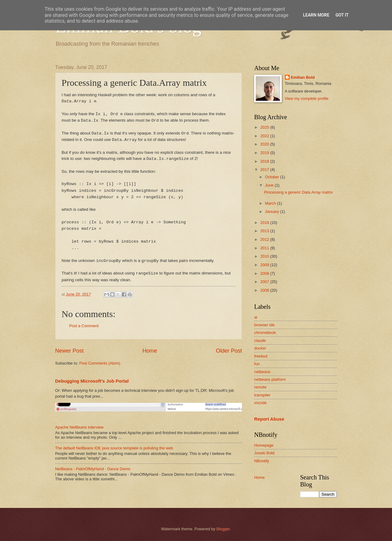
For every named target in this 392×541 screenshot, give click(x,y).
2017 (265, 170)
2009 (265, 265)
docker (260, 348)
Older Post (229, 351)
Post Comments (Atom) (100, 363)
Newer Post (69, 351)
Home (150, 351)
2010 (265, 256)
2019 (265, 153)
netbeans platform (270, 379)
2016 (265, 223)
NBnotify (262, 461)
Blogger (223, 529)
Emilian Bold (303, 77)
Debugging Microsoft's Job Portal (92, 381)
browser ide (264, 325)
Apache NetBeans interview (79, 427)
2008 (265, 273)
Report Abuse (269, 419)
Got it (342, 15)
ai (256, 317)
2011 (265, 248)
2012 (265, 239)
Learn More (316, 15)
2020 (265, 144)
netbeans (262, 372)
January (272, 212)
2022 (265, 136)
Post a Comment (84, 326)
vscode (260, 403)
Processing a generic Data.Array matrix (298, 192)
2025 (265, 127)
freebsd (261, 356)
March (271, 203)
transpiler (262, 395)
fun (257, 364)
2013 (265, 231)
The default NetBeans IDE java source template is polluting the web (114, 448)
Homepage (264, 445)
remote (260, 387)
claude (260, 340)
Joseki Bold (264, 453)
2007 (265, 282)
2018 (265, 161)
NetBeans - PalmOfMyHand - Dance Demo (93, 469)
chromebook (265, 333)
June (270, 185)
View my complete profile (307, 98)
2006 (265, 290)
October (272, 177)
